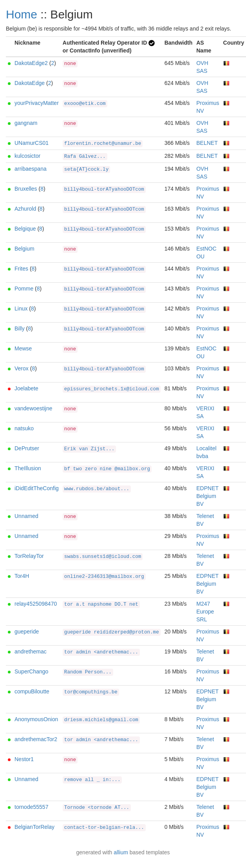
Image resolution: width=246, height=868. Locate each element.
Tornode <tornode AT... (97, 808)
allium (121, 852)
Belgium (24, 249)
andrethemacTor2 (36, 739)
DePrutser (27, 448)
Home (22, 14)
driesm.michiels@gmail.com (101, 720)
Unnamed (26, 516)
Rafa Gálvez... (85, 157)
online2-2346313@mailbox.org (104, 577)
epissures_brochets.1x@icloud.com (112, 389)
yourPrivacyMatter (37, 103)
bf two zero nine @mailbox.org (107, 469)
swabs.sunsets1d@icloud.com (103, 557)
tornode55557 (31, 807)
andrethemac (31, 651)
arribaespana (31, 169)
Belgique (25, 229)
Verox (22, 368)
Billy (20, 328)
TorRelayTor (29, 556)
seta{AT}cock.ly (86, 170)
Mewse (23, 348)
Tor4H (22, 576)
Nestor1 (24, 759)
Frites (21, 269)
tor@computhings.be (91, 692)
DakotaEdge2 (31, 63)
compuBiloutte (32, 691)
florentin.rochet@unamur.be (103, 144)
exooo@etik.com (85, 104)
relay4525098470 (36, 604)
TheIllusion (28, 468)
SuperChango (31, 671)
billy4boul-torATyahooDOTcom (104, 189)
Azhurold (25, 209)
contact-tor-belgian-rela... (104, 828)
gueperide (27, 632)
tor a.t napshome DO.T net (101, 605)
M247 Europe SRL (205, 612)
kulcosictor (27, 156)
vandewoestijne (33, 408)
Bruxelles (26, 189)
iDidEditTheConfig (37, 488)
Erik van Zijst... (89, 449)
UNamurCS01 (32, 143)
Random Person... (88, 672)
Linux (21, 309)
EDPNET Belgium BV (207, 496)
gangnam (26, 123)
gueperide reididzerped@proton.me (112, 632)
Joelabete (26, 388)
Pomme (24, 289)
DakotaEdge (30, 83)
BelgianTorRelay (34, 827)
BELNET (207, 143)
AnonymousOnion (36, 719)
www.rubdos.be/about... (97, 489)
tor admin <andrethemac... (101, 652)
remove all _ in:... (92, 780)
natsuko (24, 428)
